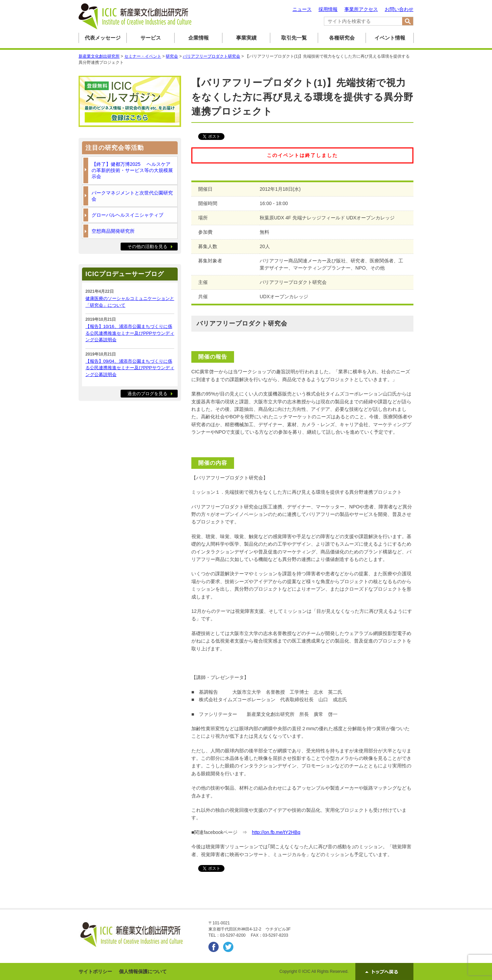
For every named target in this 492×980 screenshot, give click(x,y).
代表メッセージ (103, 38)
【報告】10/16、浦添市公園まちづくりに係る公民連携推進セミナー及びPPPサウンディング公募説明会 (130, 333)
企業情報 (199, 38)
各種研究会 (342, 38)
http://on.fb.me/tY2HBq (276, 832)
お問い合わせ (399, 9)
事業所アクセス (361, 9)
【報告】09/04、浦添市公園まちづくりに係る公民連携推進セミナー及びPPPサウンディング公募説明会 (130, 368)
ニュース (302, 9)
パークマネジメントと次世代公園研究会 (132, 196)
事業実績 (246, 38)
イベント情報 (390, 38)
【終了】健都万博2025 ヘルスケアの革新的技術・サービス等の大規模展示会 (132, 170)
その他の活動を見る (147, 247)
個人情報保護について (143, 971)
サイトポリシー (95, 971)
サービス (151, 38)
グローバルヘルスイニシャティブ (127, 215)
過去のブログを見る (147, 394)
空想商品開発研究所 (113, 231)
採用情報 (328, 9)
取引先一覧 (294, 38)
